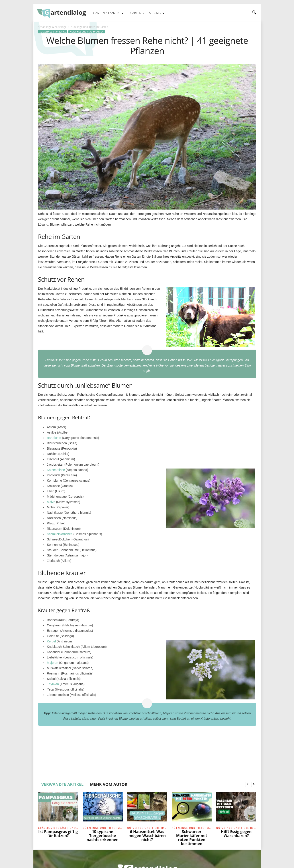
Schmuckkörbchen (60, 534)
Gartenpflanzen (109, 13)
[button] (254, 13)
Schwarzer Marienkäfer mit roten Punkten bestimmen (192, 838)
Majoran (53, 663)
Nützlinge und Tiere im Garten (87, 32)
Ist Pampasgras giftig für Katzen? (58, 834)
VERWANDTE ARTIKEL (63, 784)
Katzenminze (56, 470)
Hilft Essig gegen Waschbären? (236, 834)
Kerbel (51, 641)
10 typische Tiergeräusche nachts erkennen (103, 836)
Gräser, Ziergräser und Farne (58, 828)
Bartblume (54, 438)
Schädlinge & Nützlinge (52, 27)
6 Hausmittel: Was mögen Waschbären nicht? (147, 836)
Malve (51, 502)
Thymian (53, 684)
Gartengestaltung (147, 13)
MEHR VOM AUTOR (109, 784)
